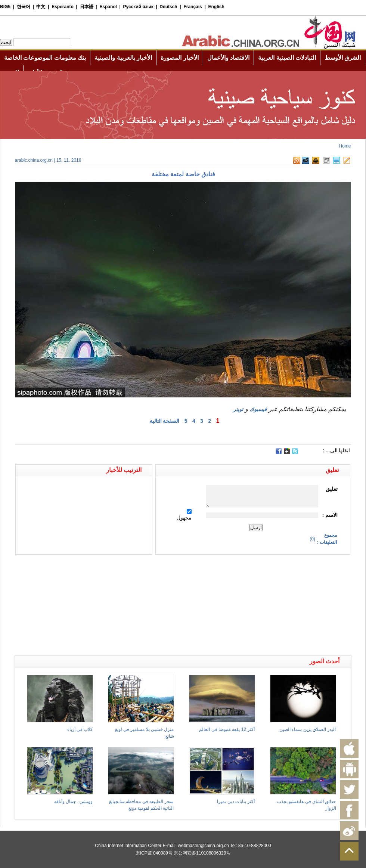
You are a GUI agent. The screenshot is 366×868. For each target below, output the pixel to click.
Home (345, 146)
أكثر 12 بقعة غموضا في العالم (227, 729)
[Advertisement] (99, 568)
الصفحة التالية (165, 421)
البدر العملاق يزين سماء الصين (308, 729)
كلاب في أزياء (80, 729)
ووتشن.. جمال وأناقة (73, 802)
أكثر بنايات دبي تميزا (236, 802)
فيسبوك (258, 409)
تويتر (238, 409)
